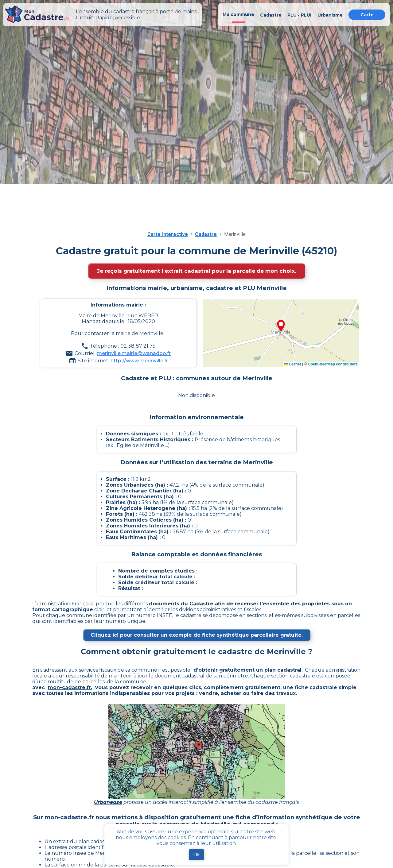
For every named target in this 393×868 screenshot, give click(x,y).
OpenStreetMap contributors (333, 364)
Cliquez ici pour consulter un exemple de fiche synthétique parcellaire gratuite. (197, 635)
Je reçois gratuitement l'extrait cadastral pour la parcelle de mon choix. (196, 271)
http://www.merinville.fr (139, 361)
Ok (196, 855)
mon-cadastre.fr (69, 687)
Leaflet (293, 364)
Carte (367, 15)
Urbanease (108, 802)
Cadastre (206, 234)
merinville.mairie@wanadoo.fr (134, 353)
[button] (281, 326)
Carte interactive (168, 234)
